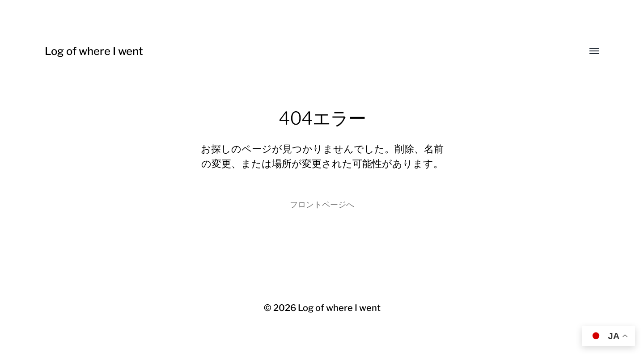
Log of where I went (94, 51)
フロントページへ (322, 204)
